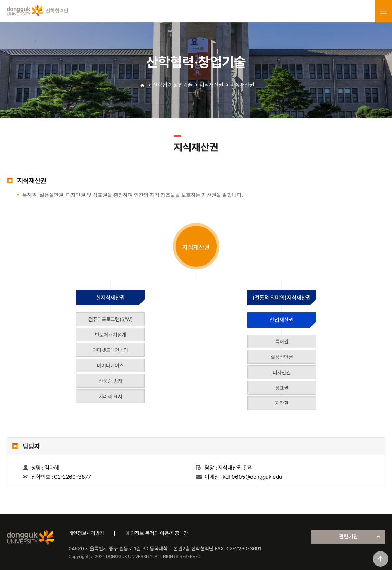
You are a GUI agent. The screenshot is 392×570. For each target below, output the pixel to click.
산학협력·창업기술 (173, 85)
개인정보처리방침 (86, 533)
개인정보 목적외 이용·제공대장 (157, 533)
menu (383, 12)
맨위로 (381, 559)
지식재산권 (211, 85)
